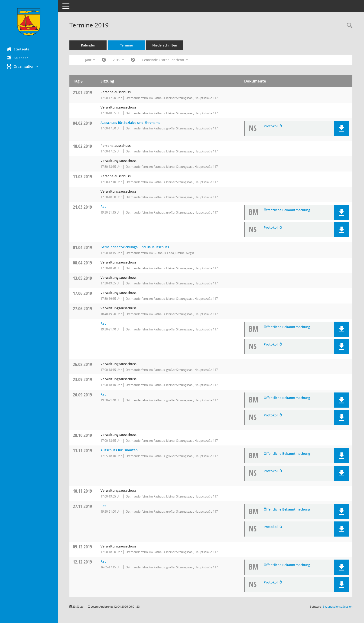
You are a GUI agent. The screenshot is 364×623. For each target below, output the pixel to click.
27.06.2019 (83, 308)
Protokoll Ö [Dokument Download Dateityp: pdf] (273, 126)
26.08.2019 (83, 364)
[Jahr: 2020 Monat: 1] (133, 60)
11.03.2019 (83, 176)
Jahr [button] (90, 60)
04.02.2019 (83, 123)
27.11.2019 (83, 506)
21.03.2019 (83, 207)
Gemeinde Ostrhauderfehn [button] (165, 60)
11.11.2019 (83, 450)
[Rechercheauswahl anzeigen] (348, 26)
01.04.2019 (83, 247)
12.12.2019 (83, 562)
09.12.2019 (83, 547)
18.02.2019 (83, 146)
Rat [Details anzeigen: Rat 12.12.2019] (103, 561)
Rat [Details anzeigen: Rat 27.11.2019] (103, 506)
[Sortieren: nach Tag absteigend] (82, 81)
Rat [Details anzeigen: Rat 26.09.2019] (103, 394)
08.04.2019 (83, 263)
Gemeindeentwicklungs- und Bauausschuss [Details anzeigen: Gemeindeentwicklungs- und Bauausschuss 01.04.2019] (135, 247)
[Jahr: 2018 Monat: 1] (104, 60)
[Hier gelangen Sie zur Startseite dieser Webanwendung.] (29, 22)
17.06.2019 (83, 293)
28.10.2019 (83, 435)
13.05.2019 (83, 278)
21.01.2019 (83, 92)
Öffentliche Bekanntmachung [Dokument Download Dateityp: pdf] (287, 210)
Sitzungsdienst (338, 607)
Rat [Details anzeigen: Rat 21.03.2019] (103, 206)
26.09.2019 (83, 395)
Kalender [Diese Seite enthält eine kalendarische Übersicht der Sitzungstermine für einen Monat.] (18, 58)
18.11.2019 (83, 491)
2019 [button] (119, 60)
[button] (29, 66)
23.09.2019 (83, 379)
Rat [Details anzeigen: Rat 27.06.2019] (103, 323)
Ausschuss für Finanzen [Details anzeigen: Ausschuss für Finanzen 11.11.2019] (119, 450)
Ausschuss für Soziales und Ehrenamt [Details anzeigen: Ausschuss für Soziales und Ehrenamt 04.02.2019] (130, 123)
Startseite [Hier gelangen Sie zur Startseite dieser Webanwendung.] (18, 49)
